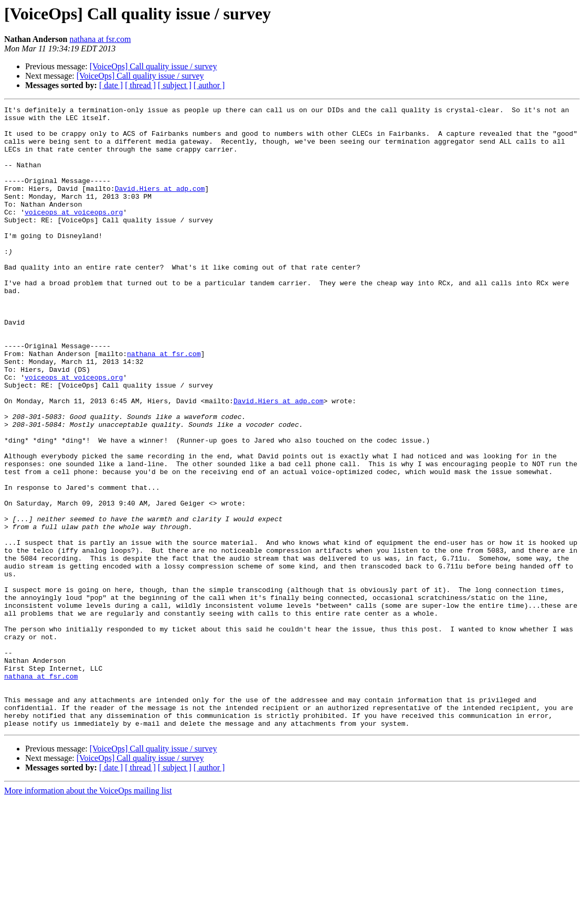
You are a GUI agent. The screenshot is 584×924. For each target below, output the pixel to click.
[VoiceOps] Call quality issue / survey (153, 66)
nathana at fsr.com (100, 39)
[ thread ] (140, 85)
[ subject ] (175, 85)
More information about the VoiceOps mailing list (88, 915)
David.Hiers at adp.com (160, 206)
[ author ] (209, 85)
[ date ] (111, 85)
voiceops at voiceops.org (74, 234)
